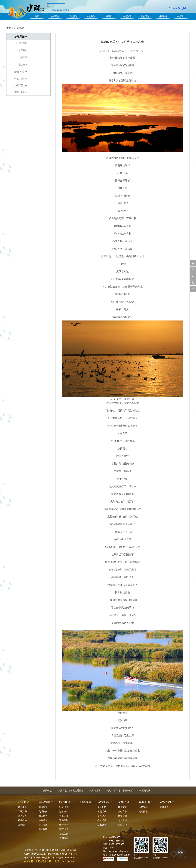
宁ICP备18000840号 (34, 858)
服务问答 (61, 850)
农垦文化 (122, 807)
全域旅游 (102, 825)
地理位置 (43, 807)
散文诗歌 (122, 816)
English (183, 8)
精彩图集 (143, 811)
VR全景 (22, 825)
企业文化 (122, 825)
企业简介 (29, 850)
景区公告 (102, 807)
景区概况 (22, 807)
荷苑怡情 (64, 829)
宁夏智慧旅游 (77, 790)
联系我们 (71, 850)
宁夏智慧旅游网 (43, 861)
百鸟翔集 (64, 820)
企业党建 (122, 820)
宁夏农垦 (62, 790)
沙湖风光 (55, 16)
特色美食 (43, 820)
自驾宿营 (64, 838)
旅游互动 (181, 16)
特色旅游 (91, 16)
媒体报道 (102, 820)
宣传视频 (143, 807)
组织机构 (50, 850)
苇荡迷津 (64, 816)
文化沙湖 (145, 16)
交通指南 (43, 811)
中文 (175, 8)
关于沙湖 (39, 850)
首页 (37, 16)
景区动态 (102, 816)
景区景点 (22, 816)
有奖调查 (164, 807)
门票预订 (109, 16)
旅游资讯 (127, 16)
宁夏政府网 (128, 790)
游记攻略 (43, 829)
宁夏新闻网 (145, 790)
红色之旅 (64, 834)
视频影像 (163, 16)
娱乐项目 (43, 825)
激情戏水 (64, 811)
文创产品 (122, 811)
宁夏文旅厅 (111, 790)
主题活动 (102, 811)
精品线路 (22, 820)
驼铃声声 (64, 825)
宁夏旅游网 (95, 790)
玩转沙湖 (73, 16)
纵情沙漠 (64, 807)
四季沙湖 (22, 811)
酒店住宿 (43, 816)
